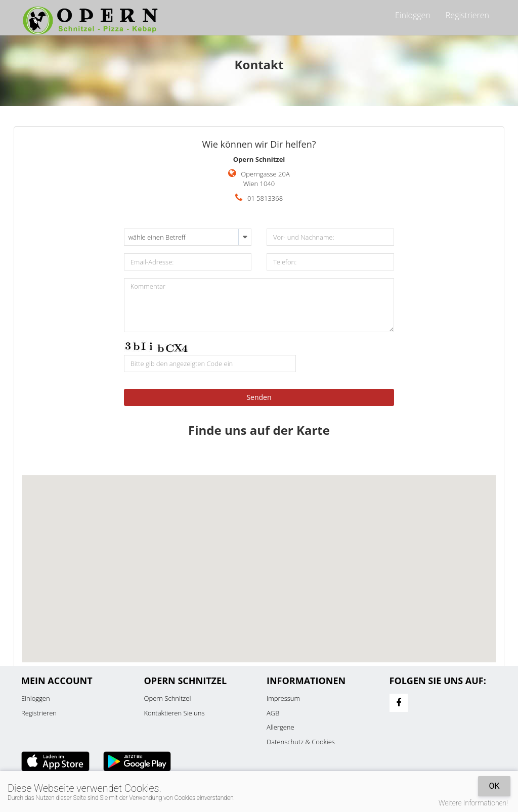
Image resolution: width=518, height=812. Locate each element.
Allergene (280, 727)
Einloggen (413, 15)
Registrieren (467, 15)
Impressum (283, 698)
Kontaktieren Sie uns (175, 713)
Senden (259, 397)
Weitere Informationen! (473, 803)
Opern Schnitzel (168, 698)
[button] (259, 559)
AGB (273, 713)
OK (494, 786)
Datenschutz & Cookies (301, 742)
